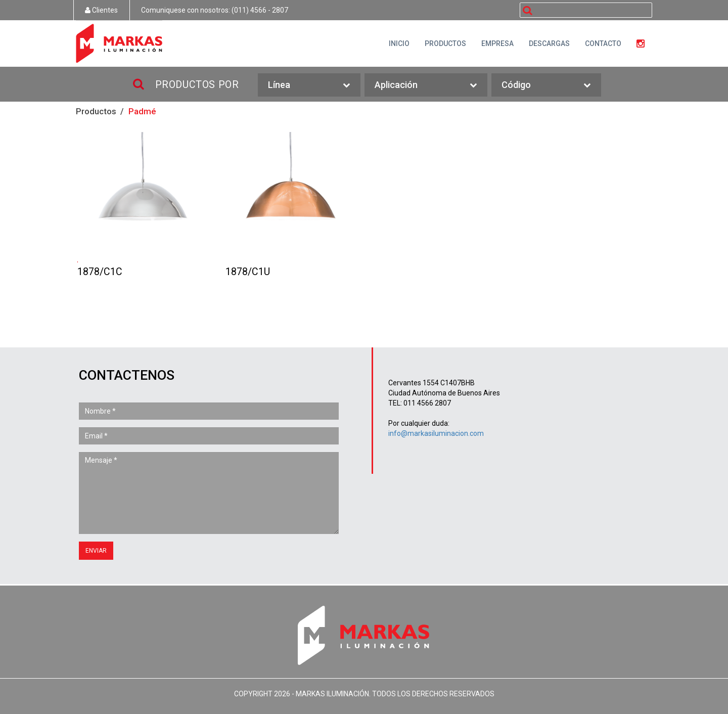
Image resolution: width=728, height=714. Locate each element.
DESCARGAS (549, 43)
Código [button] (546, 85)
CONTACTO (603, 43)
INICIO (399, 43)
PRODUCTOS (445, 43)
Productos (96, 111)
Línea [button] (309, 85)
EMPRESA (497, 43)
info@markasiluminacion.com (436, 433)
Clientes (101, 10)
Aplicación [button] (426, 85)
